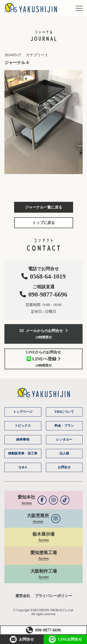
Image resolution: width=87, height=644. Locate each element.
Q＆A (23, 467)
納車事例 (23, 440)
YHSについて (64, 412)
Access (26, 503)
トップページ (23, 412)
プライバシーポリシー (53, 596)
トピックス (23, 426)
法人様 (64, 453)
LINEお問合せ (65, 639)
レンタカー (64, 440)
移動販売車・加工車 (23, 453)
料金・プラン (64, 426)
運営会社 (23, 596)
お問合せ (22, 639)
